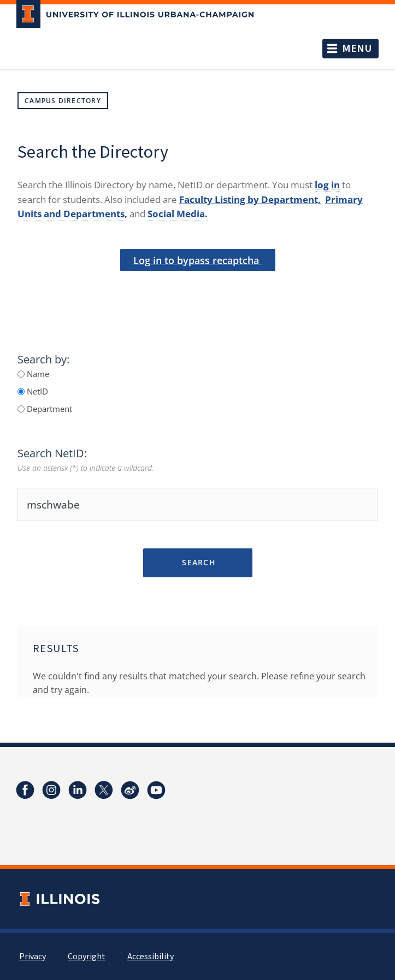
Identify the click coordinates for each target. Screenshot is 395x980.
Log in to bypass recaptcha (197, 260)
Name (37, 374)
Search (197, 562)
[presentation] (198, 290)
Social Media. (178, 214)
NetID (36, 391)
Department (48, 409)
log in (327, 185)
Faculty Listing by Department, (250, 199)
